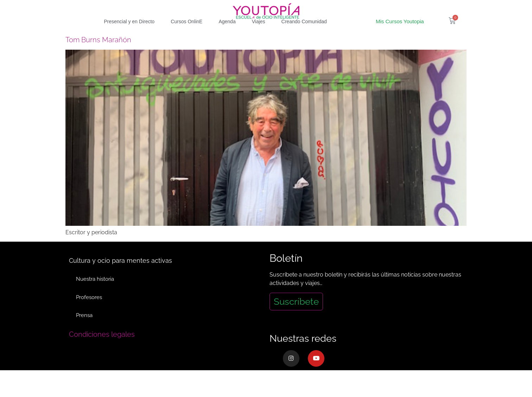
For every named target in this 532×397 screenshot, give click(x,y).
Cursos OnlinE (186, 34)
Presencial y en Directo (129, 34)
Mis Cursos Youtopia (400, 34)
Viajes (259, 34)
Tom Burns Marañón (98, 52)
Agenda (227, 34)
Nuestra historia (95, 292)
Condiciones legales (102, 347)
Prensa (84, 328)
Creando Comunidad (304, 34)
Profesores (89, 310)
